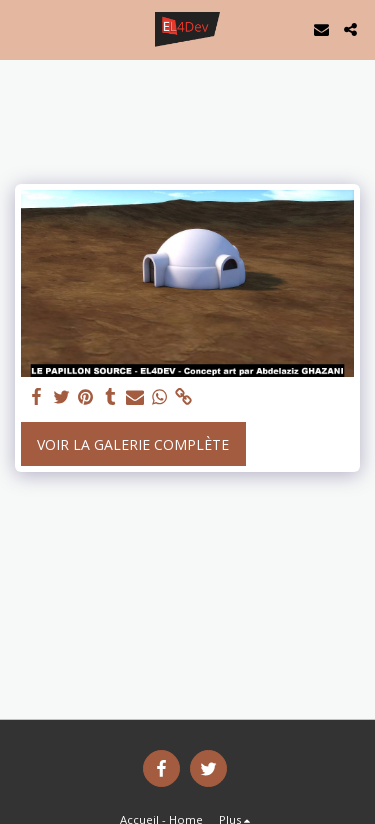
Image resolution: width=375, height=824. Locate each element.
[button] (22, 28)
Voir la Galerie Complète (133, 444)
